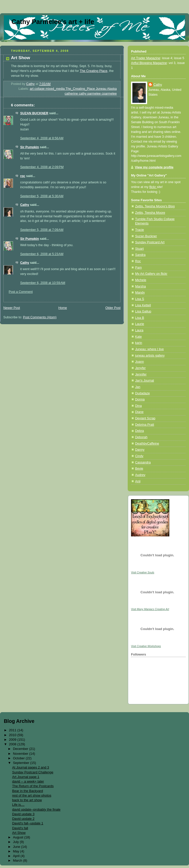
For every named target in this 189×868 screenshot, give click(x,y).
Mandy (140, 293)
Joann (139, 362)
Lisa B (140, 318)
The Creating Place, (94, 71)
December (21, 749)
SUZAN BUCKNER (34, 113)
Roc (138, 261)
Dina (138, 406)
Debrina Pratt (145, 425)
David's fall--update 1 (28, 823)
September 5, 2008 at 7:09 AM (42, 230)
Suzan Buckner (146, 236)
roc (23, 176)
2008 (13, 744)
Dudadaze (143, 393)
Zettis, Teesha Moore (150, 213)
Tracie (140, 230)
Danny (140, 450)
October (19, 758)
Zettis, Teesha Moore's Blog (155, 206)
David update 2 (23, 819)
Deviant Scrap (145, 418)
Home (63, 308)
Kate (138, 337)
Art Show (19, 833)
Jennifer (141, 374)
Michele (141, 280)
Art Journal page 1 (26, 777)
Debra (139, 431)
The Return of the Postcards (33, 786)
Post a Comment (21, 292)
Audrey (140, 475)
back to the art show (27, 800)
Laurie (140, 324)
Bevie (139, 469)
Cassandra (143, 462)
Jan (138, 387)
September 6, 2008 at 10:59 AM (43, 283)
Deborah (141, 437)
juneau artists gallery (150, 356)
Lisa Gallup (143, 311)
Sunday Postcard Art (150, 242)
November (21, 754)
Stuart (139, 249)
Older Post (113, 308)
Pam (138, 268)
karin (139, 343)
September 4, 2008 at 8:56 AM (42, 138)
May (17, 851)
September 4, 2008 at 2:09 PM (42, 167)
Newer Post (12, 308)
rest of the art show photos (32, 795)
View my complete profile (154, 167)
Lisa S (140, 299)
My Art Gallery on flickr (151, 274)
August (19, 837)
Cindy (139, 456)
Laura (139, 330)
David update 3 (23, 814)
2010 (13, 735)
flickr (153, 187)
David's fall (20, 828)
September (22, 763)
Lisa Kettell (143, 305)
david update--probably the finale (36, 809)
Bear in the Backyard (27, 791)
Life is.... (18, 805)
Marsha (140, 286)
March (18, 860)
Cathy (25, 205)
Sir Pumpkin (30, 147)
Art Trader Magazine (146, 58)
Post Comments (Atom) (40, 317)
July (16, 842)
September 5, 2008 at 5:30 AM (42, 196)
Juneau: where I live (149, 349)
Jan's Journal (145, 381)
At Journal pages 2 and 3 (31, 767)
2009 (13, 740)
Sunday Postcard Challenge (33, 772)
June (17, 847)
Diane (139, 412)
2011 (13, 730)
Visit (143, 572)
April (17, 856)
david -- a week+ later (28, 781)
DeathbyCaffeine (147, 444)
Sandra (140, 255)
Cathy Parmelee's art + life (53, 22)
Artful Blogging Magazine (149, 63)
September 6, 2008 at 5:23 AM (42, 254)
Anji (138, 481)
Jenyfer (140, 368)
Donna (140, 399)
